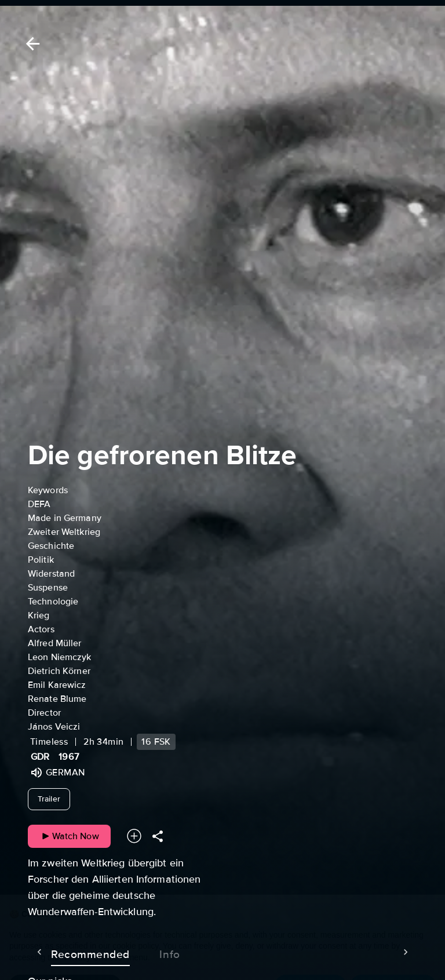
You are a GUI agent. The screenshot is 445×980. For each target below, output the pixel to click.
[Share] (158, 836)
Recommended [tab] (67, 952)
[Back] (31, 44)
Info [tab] (147, 952)
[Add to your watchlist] (134, 836)
